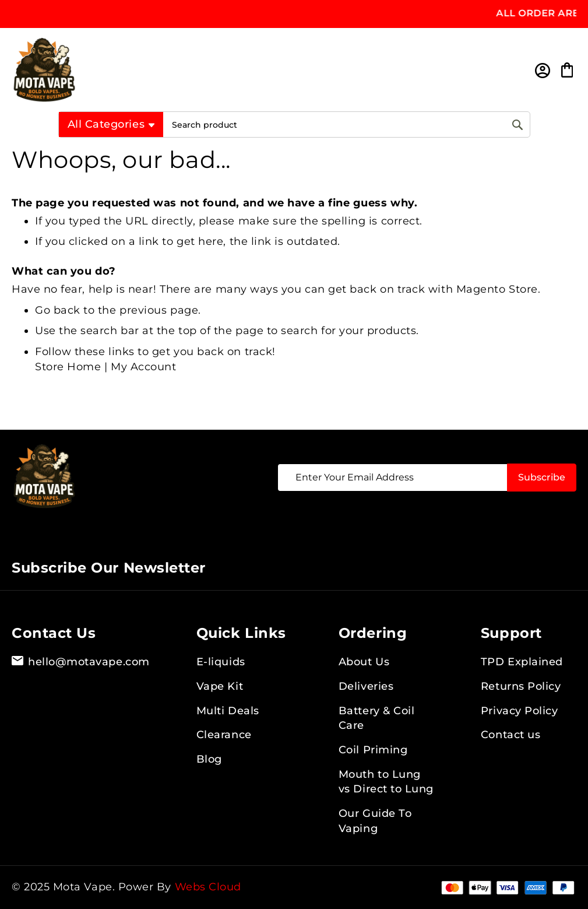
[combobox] (346, 124)
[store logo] (268, 70)
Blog (209, 759)
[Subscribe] (542, 478)
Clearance (224, 735)
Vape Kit (220, 686)
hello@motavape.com (81, 662)
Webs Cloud (208, 887)
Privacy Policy (520, 711)
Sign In (542, 70)
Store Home (68, 367)
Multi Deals (228, 711)
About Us (364, 662)
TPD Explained (522, 662)
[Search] (517, 124)
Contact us (510, 735)
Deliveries (366, 686)
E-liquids (221, 662)
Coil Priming (373, 750)
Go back (58, 310)
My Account (143, 367)
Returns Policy (521, 686)
